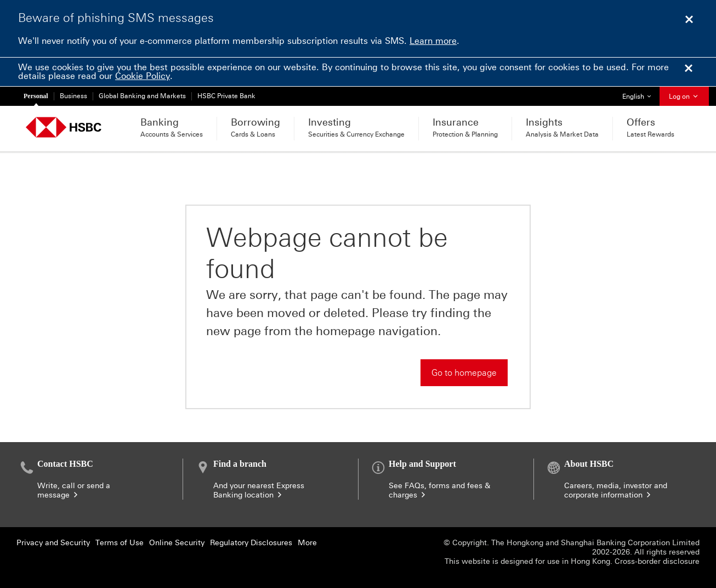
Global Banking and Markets (142, 96)
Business (73, 96)
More (307, 543)
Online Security (177, 543)
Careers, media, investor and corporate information (616, 490)
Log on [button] (684, 97)
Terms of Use (120, 543)
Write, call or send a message (74, 490)
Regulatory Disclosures (251, 543)
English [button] (641, 94)
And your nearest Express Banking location (259, 490)
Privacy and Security (53, 543)
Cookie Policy (143, 76)
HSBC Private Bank (226, 96)
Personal (36, 96)
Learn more (433, 41)
